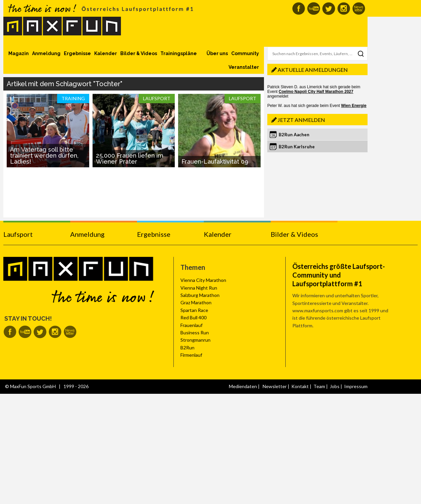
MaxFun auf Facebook (299, 9)
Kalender (106, 53)
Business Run (195, 332)
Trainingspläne (179, 53)
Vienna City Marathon (203, 280)
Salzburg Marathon (200, 295)
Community (245, 53)
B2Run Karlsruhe (297, 147)
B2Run (187, 348)
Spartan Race (194, 310)
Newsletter (275, 386)
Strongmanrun (195, 340)
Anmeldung (46, 53)
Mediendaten (243, 386)
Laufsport (18, 234)
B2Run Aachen (294, 135)
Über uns (217, 53)
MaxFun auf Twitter (329, 9)
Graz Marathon (196, 302)
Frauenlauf (191, 325)
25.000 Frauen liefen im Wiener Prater (130, 158)
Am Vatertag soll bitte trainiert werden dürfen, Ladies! (44, 155)
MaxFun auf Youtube (314, 9)
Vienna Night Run (199, 288)
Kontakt (300, 386)
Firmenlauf (191, 355)
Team (319, 386)
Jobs (335, 386)
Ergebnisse (77, 53)
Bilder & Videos (139, 53)
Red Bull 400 (193, 317)
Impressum (356, 386)
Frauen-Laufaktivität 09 (215, 161)
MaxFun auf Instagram (344, 9)
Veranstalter (244, 67)
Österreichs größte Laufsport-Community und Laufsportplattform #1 (339, 275)
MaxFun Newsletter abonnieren (359, 9)
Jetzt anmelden (301, 120)
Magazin (19, 53)
